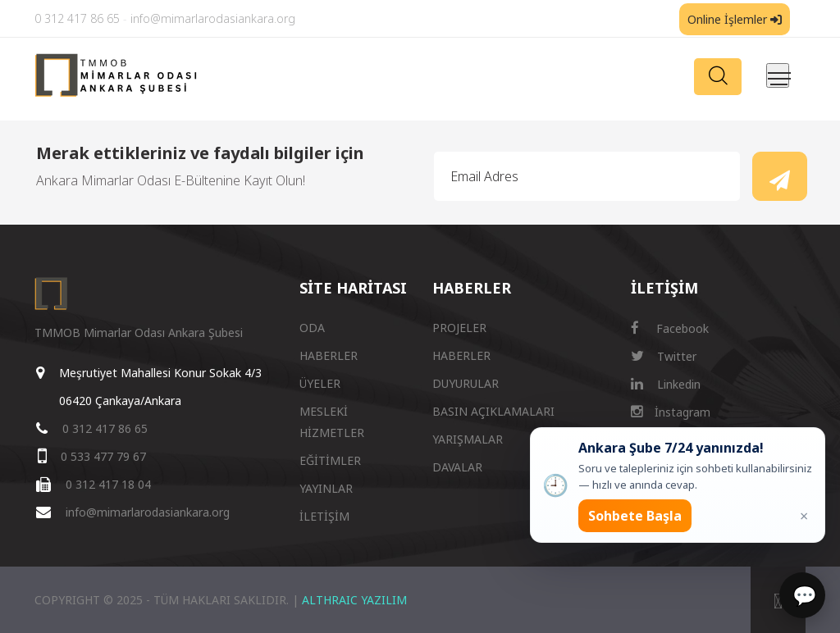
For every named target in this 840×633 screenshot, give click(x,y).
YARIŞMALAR (468, 439)
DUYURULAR (466, 383)
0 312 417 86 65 (77, 18)
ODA (312, 328)
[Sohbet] (802, 595)
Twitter (664, 356)
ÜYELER (320, 383)
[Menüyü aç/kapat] (778, 75)
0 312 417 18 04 (108, 484)
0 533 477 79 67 (103, 456)
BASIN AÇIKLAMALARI (493, 411)
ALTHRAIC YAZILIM (354, 600)
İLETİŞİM (324, 516)
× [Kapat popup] (804, 516)
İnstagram (671, 412)
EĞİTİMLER (330, 460)
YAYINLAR (326, 488)
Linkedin (666, 384)
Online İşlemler (735, 19)
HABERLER (329, 355)
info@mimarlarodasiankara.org (213, 18)
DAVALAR (457, 467)
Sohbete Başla (635, 516)
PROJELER (459, 328)
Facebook (670, 328)
